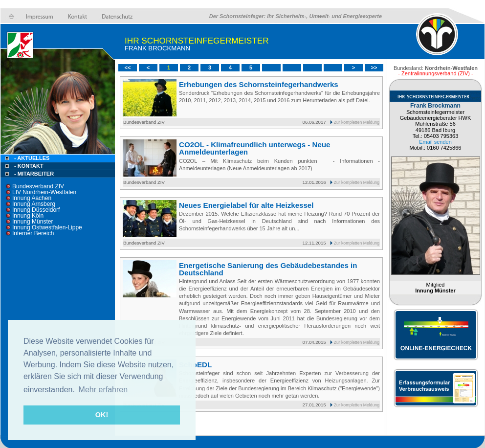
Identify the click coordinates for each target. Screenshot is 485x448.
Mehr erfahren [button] (103, 390)
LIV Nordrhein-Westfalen (44, 192)
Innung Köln (28, 216)
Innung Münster (33, 222)
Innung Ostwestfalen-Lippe (47, 227)
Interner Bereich (33, 233)
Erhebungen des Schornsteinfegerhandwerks (259, 84)
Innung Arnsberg (34, 204)
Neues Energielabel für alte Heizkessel (246, 205)
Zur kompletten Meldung (357, 122)
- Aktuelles (31, 158)
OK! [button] (102, 415)
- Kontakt (28, 166)
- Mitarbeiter (34, 174)
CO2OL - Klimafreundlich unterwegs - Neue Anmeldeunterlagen (255, 148)
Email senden (435, 142)
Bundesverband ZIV (38, 186)
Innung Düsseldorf (36, 210)
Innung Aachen (32, 198)
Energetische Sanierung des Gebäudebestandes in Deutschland (268, 269)
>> (374, 67)
